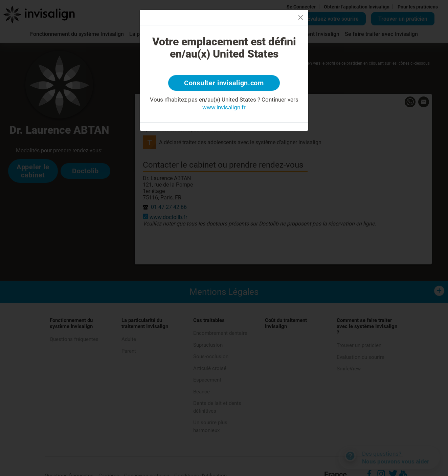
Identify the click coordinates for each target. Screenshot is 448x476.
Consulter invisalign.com (224, 83)
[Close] (301, 17)
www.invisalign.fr (224, 107)
